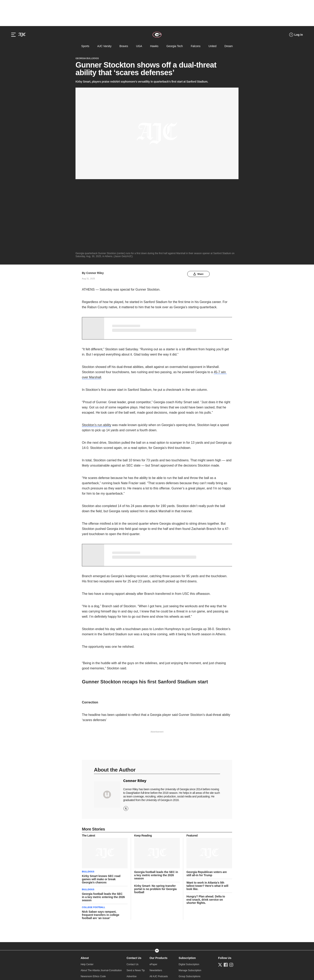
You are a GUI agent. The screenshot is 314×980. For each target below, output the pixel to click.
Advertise (132, 905)
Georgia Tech (175, 46)
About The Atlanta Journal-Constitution (101, 899)
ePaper (153, 893)
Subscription (187, 886)
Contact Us (134, 886)
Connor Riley (95, 202)
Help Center (87, 893)
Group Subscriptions (190, 905)
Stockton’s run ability (97, 354)
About (85, 886)
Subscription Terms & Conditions (196, 911)
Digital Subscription (189, 893)
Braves (124, 46)
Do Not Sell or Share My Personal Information (157, 958)
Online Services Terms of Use (99, 958)
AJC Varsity (104, 46)
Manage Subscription (190, 899)
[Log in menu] (296, 35)
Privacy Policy (124, 958)
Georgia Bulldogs (87, 58)
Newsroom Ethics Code (93, 905)
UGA (139, 46)
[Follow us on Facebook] (226, 893)
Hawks (154, 46)
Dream (229, 46)
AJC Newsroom (135, 911)
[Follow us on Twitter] (220, 893)
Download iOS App (160, 917)
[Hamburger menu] (13, 35)
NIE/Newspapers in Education (195, 917)
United (212, 46)
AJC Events (156, 911)
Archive (85, 917)
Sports (85, 46)
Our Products (159, 886)
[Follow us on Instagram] (231, 893)
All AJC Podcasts (159, 905)
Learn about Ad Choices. (157, 963)
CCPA (227, 958)
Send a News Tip (136, 899)
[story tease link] (105, 782)
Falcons (196, 46)
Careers (85, 911)
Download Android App (162, 923)
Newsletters (156, 899)
